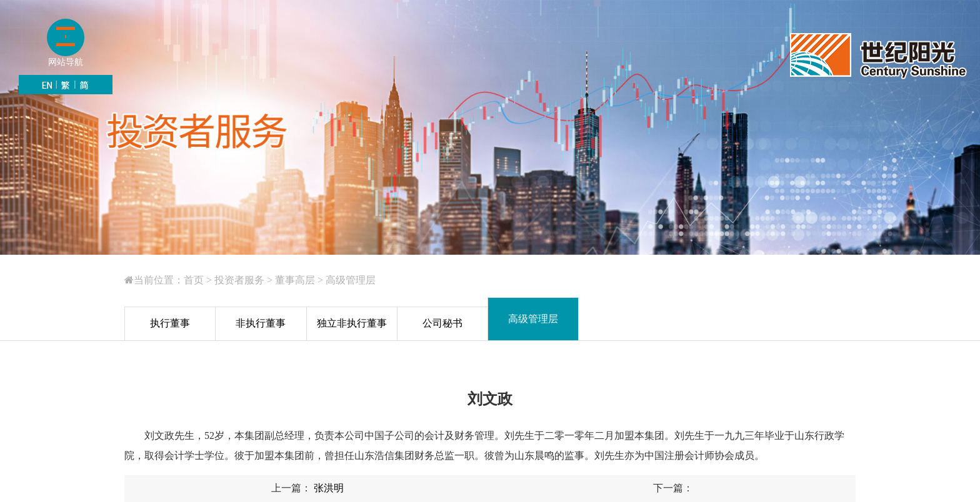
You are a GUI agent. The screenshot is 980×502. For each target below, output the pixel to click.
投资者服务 (239, 280)
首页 (194, 280)
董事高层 (295, 280)
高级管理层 (351, 280)
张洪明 (327, 488)
